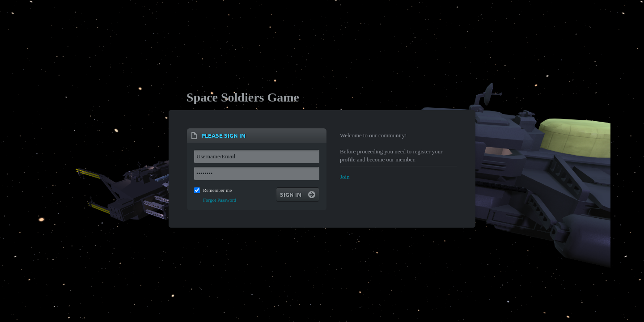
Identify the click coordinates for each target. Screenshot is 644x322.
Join (345, 177)
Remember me (217, 190)
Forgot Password (220, 200)
